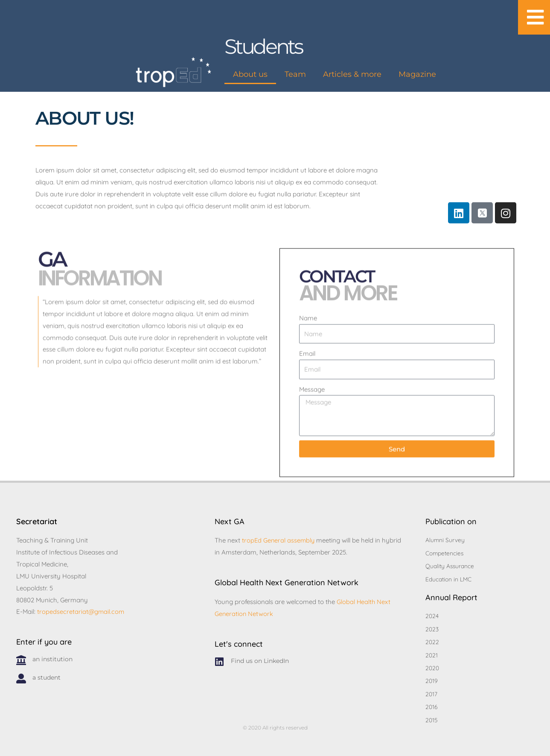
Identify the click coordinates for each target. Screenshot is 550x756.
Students (265, 46)
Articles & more (352, 74)
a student (47, 674)
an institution (52, 656)
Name (308, 345)
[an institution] (21, 657)
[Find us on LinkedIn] (220, 658)
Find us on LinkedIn (260, 657)
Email (307, 381)
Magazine (417, 74)
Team (295, 74)
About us (250, 74)
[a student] (21, 675)
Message (312, 416)
